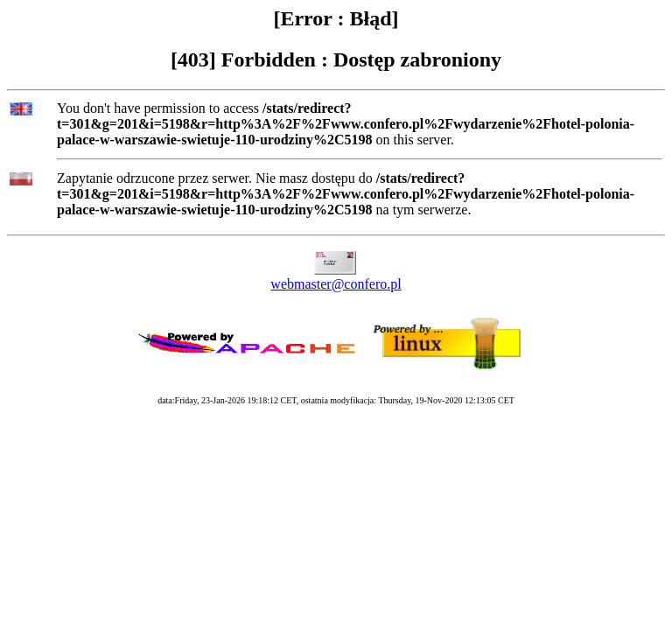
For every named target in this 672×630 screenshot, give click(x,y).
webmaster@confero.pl (336, 284)
